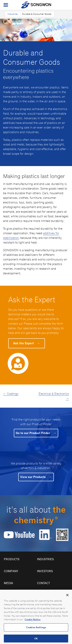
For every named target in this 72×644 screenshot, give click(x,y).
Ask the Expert (27, 343)
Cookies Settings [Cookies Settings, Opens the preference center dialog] (36, 630)
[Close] (67, 598)
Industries (13, 14)
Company (11, 571)
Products (12, 559)
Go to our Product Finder (36, 433)
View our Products (36, 477)
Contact (43, 583)
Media (8, 583)
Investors (45, 571)
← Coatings (11, 394)
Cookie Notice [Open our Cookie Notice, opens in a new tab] (33, 623)
